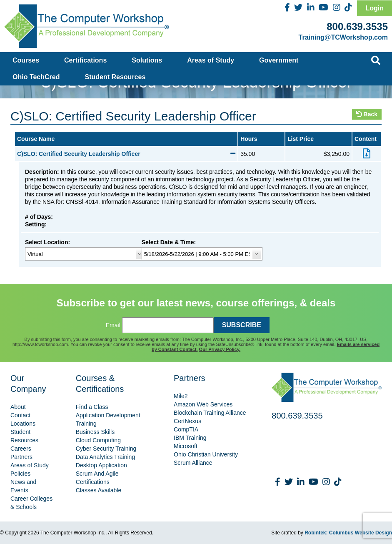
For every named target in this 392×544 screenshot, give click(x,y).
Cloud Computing (98, 440)
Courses (26, 60)
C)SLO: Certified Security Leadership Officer (126, 154)
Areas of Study (211, 60)
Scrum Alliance (193, 463)
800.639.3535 (357, 26)
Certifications (85, 60)
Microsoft (186, 446)
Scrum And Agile (97, 474)
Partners (21, 457)
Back (367, 114)
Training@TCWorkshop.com (343, 37)
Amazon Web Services (203, 404)
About (18, 407)
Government (279, 60)
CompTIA (186, 429)
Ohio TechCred (36, 77)
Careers (21, 449)
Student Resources (115, 77)
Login (375, 8)
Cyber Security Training (106, 449)
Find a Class (92, 407)
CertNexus (187, 421)
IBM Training (190, 438)
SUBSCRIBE (242, 325)
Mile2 (181, 396)
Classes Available (99, 490)
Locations (23, 424)
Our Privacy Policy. (220, 349)
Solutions (147, 60)
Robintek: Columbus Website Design (348, 533)
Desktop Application (101, 465)
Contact (20, 415)
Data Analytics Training (105, 457)
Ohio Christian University (206, 454)
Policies (20, 474)
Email (113, 325)
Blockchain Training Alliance (210, 413)
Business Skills (95, 432)
